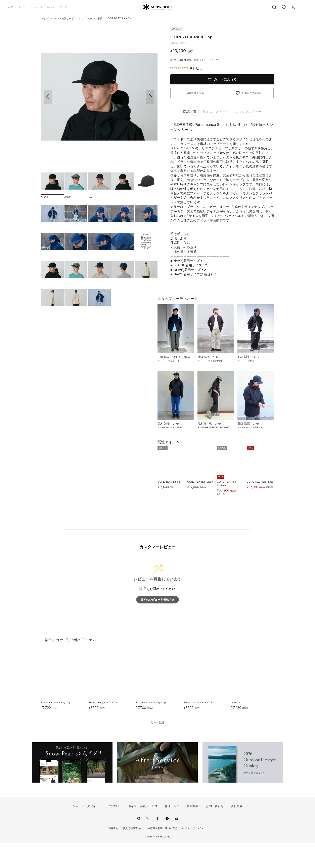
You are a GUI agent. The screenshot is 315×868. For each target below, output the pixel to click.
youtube (177, 844)
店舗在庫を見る (195, 93)
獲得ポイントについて (206, 60)
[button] (150, 97)
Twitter (148, 844)
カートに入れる (225, 79)
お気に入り (284, 9)
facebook (157, 844)
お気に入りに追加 (252, 93)
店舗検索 (193, 831)
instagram (138, 844)
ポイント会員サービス (143, 831)
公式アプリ (114, 831)
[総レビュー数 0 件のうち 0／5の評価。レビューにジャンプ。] (188, 68)
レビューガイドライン (194, 853)
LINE (167, 844)
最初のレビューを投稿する (157, 625)
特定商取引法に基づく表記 (162, 853)
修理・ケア (172, 831)
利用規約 (113, 853)
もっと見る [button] (157, 747)
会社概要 (237, 831)
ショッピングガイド (86, 831)
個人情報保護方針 (133, 853)
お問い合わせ (215, 831)
